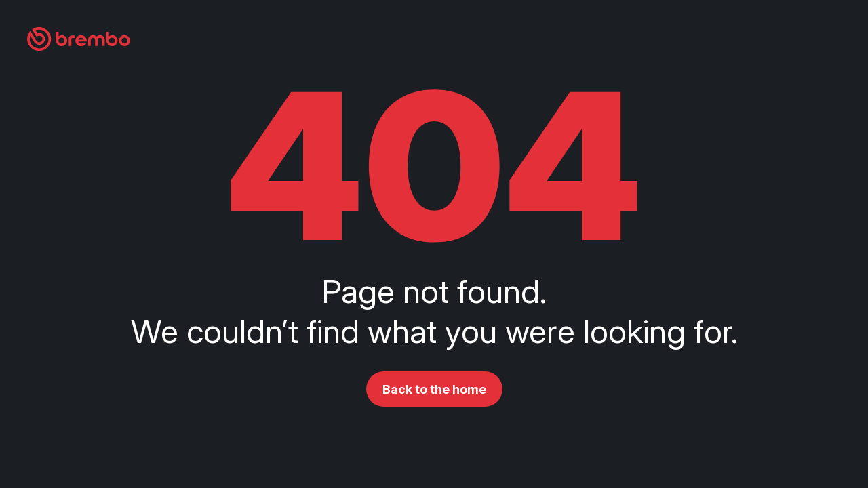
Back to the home (434, 389)
